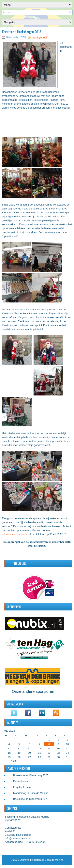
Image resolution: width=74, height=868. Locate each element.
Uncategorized (39, 37)
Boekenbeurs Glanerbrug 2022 (31, 799)
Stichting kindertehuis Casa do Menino (41, 860)
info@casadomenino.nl (15, 534)
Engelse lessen (22, 787)
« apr (14, 761)
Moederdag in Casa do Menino (31, 793)
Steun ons (20, 563)
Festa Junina (21, 781)
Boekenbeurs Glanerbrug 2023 (31, 775)
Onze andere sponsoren (33, 691)
